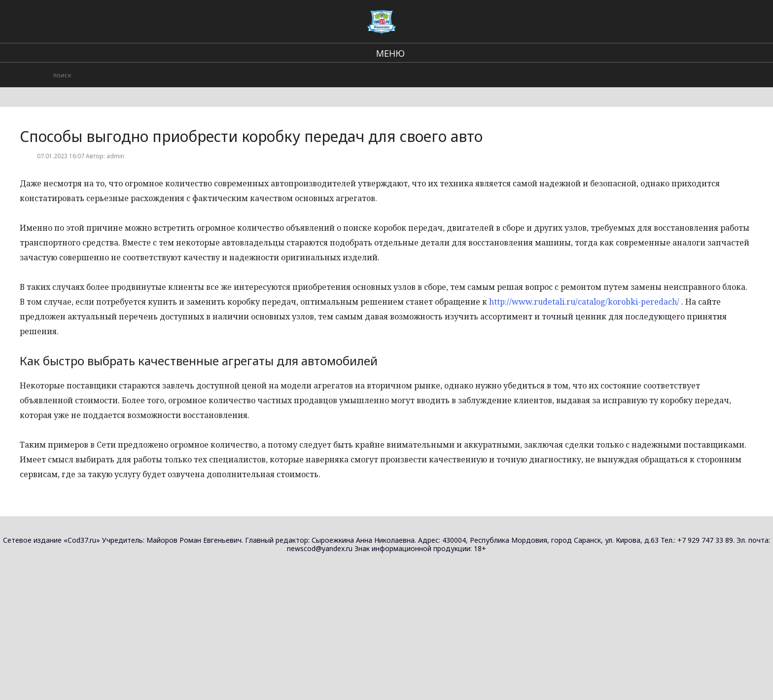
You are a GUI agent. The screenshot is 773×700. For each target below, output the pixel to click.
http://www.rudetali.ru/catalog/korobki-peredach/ (584, 302)
